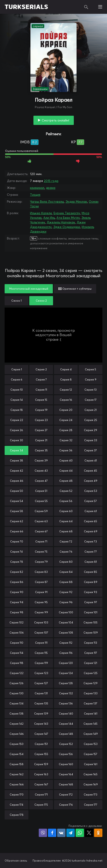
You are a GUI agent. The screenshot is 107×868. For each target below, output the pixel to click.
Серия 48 (66, 481)
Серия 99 (41, 612)
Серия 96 (66, 602)
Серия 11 (41, 390)
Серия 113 (91, 643)
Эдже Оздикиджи (67, 227)
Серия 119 (41, 663)
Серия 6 (17, 379)
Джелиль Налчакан (61, 222)
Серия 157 (91, 754)
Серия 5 (91, 369)
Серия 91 (41, 592)
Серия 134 (16, 703)
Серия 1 (17, 369)
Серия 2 (41, 369)
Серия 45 (91, 471)
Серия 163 (41, 774)
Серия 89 (91, 582)
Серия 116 (66, 653)
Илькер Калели (41, 213)
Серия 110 (17, 643)
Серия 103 (41, 622)
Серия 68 (66, 531)
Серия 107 (41, 633)
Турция (35, 195)
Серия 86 (17, 582)
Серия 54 (16, 501)
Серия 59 (41, 511)
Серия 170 (17, 794)
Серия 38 (16, 460)
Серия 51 (41, 491)
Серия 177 (91, 805)
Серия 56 (66, 501)
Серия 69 (91, 531)
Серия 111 (41, 643)
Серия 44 (66, 471)
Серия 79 (41, 562)
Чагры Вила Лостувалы (47, 202)
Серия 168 (66, 784)
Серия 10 (17, 390)
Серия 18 (17, 410)
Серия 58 (16, 511)
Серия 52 (66, 491)
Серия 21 (91, 410)
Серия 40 (66, 460)
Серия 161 (91, 764)
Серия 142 (16, 724)
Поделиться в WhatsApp (80, 833)
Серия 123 (41, 673)
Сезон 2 (41, 301)
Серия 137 (91, 703)
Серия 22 (17, 420)
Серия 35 (41, 450)
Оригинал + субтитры (75, 289)
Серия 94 (17, 602)
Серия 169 (91, 784)
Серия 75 (41, 552)
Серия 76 (66, 552)
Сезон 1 (16, 301)
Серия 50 (16, 491)
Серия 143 (41, 724)
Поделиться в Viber (43, 833)
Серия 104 (66, 622)
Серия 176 (66, 805)
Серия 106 (17, 633)
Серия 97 (91, 602)
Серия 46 (17, 481)
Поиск (86, 7)
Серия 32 (66, 440)
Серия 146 (17, 734)
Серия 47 (41, 481)
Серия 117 (91, 653)
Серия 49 (91, 481)
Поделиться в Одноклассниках (98, 833)
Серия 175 (41, 805)
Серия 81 (91, 562)
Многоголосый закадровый (29, 289)
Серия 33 (91, 440)
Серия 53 (91, 491)
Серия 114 (17, 653)
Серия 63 (41, 521)
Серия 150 (16, 744)
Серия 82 (16, 572)
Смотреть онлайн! (55, 120)
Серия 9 (91, 379)
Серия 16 (66, 400)
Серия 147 (41, 734)
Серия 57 (91, 501)
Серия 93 (91, 592)
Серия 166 (17, 784)
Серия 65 (91, 521)
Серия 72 (66, 541)
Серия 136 (66, 703)
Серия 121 (91, 663)
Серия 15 (41, 400)
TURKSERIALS (26, 7)
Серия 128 (66, 683)
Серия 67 (41, 531)
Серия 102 (16, 622)
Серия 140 (66, 714)
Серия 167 (41, 784)
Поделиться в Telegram (71, 833)
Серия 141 (91, 714)
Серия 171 (41, 794)
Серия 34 (16, 450)
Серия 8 (66, 379)
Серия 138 (16, 714)
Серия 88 (66, 582)
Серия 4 (66, 369)
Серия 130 (16, 693)
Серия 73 (91, 541)
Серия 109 (91, 633)
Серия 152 (66, 744)
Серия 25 (91, 420)
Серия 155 (41, 754)
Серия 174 (16, 805)
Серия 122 (17, 673)
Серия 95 (41, 602)
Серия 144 (66, 724)
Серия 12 (66, 390)
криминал (37, 188)
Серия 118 (17, 663)
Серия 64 (66, 521)
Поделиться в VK (61, 833)
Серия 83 (41, 572)
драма (51, 188)
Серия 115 (41, 653)
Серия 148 (66, 734)
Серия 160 (66, 764)
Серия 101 (91, 612)
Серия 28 (66, 430)
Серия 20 (66, 410)
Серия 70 (17, 541)
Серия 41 (91, 460)
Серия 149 (91, 734)
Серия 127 (41, 683)
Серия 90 (17, 592)
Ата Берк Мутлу (68, 218)
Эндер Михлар (76, 202)
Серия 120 (66, 663)
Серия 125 (91, 673)
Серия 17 (91, 400)
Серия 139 (41, 714)
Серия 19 (41, 410)
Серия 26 (16, 430)
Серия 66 (17, 531)
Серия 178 (17, 815)
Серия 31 (41, 440)
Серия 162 (16, 774)
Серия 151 (41, 744)
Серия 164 (66, 774)
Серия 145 (91, 724)
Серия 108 (66, 633)
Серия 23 (41, 420)
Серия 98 (17, 612)
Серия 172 (66, 794)
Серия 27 (41, 430)
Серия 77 (91, 552)
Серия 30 (16, 440)
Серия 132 (66, 693)
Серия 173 (91, 794)
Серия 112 (66, 643)
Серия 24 (66, 420)
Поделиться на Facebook (52, 833)
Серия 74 (16, 552)
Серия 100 (66, 612)
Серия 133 (91, 693)
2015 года (51, 181)
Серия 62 (16, 521)
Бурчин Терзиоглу (67, 213)
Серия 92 (66, 592)
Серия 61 (91, 511)
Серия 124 (66, 673)
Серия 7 (41, 379)
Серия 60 (66, 511)
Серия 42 (16, 471)
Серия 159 (41, 764)
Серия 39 (41, 460)
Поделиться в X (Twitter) (89, 833)
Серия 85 (91, 572)
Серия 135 (41, 703)
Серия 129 (91, 683)
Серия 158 (16, 764)
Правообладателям (47, 861)
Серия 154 (16, 754)
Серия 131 (41, 693)
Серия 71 (41, 541)
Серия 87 (41, 582)
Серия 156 (66, 754)
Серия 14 (17, 400)
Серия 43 (41, 471)
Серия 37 (91, 450)
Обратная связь (16, 861)
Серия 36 (66, 450)
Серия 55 (41, 501)
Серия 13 (91, 390)
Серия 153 (91, 744)
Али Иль (49, 218)
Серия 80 (66, 562)
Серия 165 (91, 774)
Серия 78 (17, 562)
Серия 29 (91, 430)
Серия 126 (16, 683)
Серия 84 (66, 572)
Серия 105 (91, 622)
